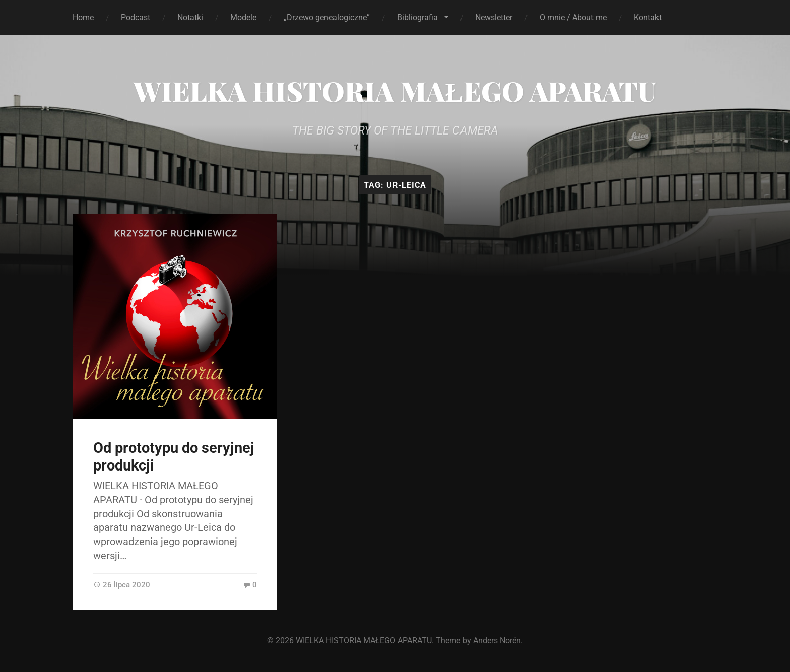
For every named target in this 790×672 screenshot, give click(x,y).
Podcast (136, 17)
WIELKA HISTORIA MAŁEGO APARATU (395, 91)
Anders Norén (497, 641)
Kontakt (648, 17)
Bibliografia (417, 17)
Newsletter (494, 17)
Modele (243, 17)
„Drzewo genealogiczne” (327, 17)
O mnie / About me (573, 17)
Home (83, 17)
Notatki (190, 17)
